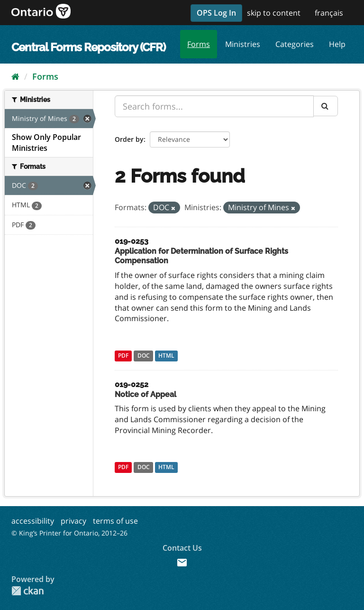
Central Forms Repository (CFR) (88, 47)
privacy (73, 521)
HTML (166, 356)
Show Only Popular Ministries (46, 143)
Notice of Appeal (146, 394)
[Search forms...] (214, 106)
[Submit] (326, 106)
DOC (144, 356)
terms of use (115, 521)
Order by (129, 139)
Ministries (243, 44)
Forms (199, 44)
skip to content (274, 13)
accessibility (33, 521)
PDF (123, 356)
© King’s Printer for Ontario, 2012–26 (69, 533)
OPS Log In (216, 13)
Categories (295, 44)
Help (337, 44)
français (329, 13)
